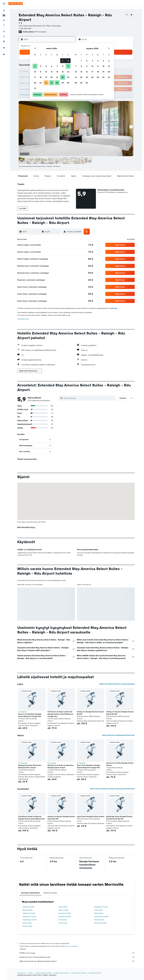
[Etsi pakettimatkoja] (4, 25)
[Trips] (4, 48)
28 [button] (57, 83)
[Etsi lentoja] (4, 11)
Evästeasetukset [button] (23, 319)
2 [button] (68, 61)
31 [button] (35, 88)
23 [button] (68, 77)
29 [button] (63, 83)
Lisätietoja (113, 308)
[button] (4, 4)
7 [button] (57, 66)
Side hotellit (99, 910)
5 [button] (46, 66)
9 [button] (68, 66)
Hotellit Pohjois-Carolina (79, 973)
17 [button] (35, 77)
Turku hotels (63, 923)
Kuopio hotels (27, 926)
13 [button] (52, 72)
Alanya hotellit (27, 910)
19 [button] (46, 77)
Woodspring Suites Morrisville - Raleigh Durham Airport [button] (30, 766)
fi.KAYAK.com (21, 973)
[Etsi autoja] (4, 20)
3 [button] (35, 66)
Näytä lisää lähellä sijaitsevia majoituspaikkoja (117, 684)
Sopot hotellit (63, 910)
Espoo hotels (27, 923)
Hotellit (31, 973)
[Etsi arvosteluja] (89, 398)
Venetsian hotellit (65, 913)
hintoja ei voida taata (71, 946)
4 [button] (41, 66)
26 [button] (46, 83)
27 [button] (52, 83)
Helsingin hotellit (28, 907)
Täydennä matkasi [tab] (50, 893)
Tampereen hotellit (29, 916)
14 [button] (57, 72)
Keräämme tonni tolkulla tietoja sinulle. (77, 957)
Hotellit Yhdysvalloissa (61, 973)
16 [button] (68, 72)
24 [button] (35, 83)
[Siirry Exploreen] (4, 32)
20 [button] (52, 77)
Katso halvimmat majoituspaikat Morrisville (118, 735)
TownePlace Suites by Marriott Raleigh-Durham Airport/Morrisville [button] (31, 818)
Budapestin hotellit (101, 907)
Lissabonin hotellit (29, 913)
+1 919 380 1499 (25, 28)
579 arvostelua (40, 32)
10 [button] (35, 72)
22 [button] (63, 77)
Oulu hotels (63, 920)
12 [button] (46, 72)
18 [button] (41, 77)
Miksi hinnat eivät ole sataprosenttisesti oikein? (77, 961)
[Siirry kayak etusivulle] (15, 4)
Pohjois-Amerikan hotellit (44, 973)
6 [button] (52, 66)
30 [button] (68, 83)
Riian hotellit (99, 913)
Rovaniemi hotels (100, 923)
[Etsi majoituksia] (4, 15)
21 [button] (57, 77)
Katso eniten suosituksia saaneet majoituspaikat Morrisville (112, 789)
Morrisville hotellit (95, 973)
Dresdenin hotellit (65, 916)
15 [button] (63, 72)
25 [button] (41, 83)
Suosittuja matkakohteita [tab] (30, 893)
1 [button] (63, 61)
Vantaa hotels (99, 920)
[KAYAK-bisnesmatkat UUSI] (4, 41)
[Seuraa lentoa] (4, 36)
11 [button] (41, 72)
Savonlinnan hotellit (101, 916)
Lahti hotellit (63, 907)
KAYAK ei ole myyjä (77, 953)
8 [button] (63, 66)
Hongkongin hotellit (29, 920)
